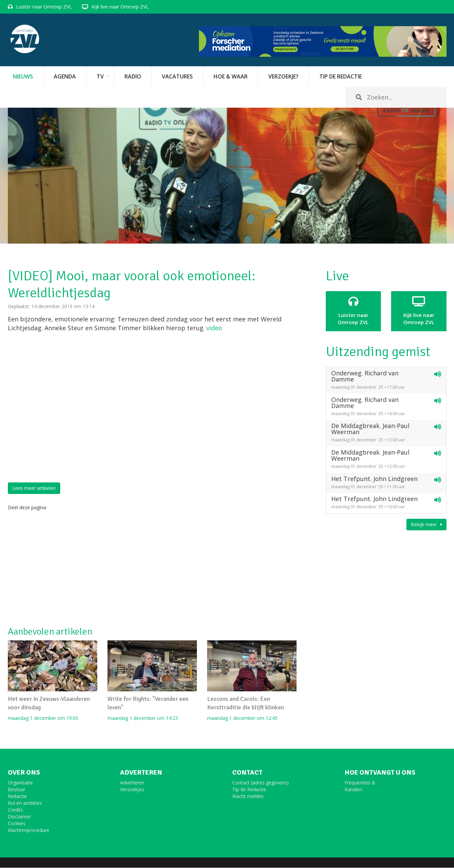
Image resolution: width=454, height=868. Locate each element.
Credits (15, 810)
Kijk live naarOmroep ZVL (419, 311)
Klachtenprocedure (29, 830)
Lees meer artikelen (34, 488)
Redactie (17, 796)
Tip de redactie (341, 76)
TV (100, 76)
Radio (133, 76)
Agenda (65, 76)
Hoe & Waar (231, 76)
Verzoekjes (132, 790)
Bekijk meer (426, 524)
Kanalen (353, 790)
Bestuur (16, 790)
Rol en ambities (25, 803)
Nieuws (23, 76)
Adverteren (132, 783)
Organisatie (20, 783)
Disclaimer (19, 817)
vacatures (177, 76)
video (214, 328)
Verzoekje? (283, 76)
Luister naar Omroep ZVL (44, 7)
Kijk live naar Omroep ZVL (120, 7)
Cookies (17, 824)
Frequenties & (360, 783)
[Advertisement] (152, 569)
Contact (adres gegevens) (260, 783)
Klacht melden (248, 796)
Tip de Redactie (249, 790)
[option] (227, 176)
